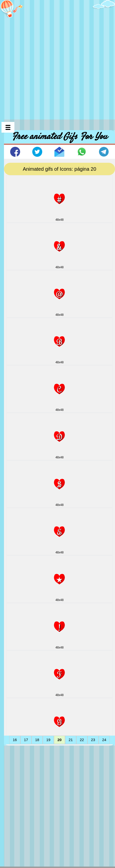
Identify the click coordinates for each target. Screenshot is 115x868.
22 (82, 740)
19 (48, 740)
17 (26, 740)
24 (104, 740)
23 (93, 740)
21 (71, 740)
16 (15, 740)
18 (37, 740)
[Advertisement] (57, 58)
